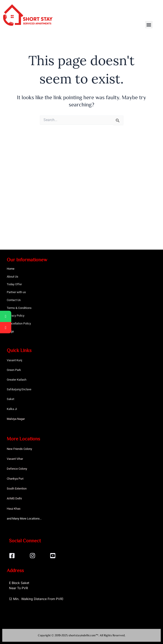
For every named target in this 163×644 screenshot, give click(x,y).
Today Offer (14, 284)
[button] (149, 25)
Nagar (21, 419)
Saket (10, 399)
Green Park (14, 370)
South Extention (17, 489)
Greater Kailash (17, 380)
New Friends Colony (19, 449)
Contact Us (14, 300)
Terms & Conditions (19, 308)
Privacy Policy (16, 316)
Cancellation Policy (19, 323)
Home (11, 269)
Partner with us (16, 292)
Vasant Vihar (15, 459)
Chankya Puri (15, 479)
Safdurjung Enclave (19, 389)
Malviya (12, 419)
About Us (13, 277)
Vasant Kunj (14, 360)
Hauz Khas (14, 509)
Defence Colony (17, 469)
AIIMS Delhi (14, 498)
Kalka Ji (12, 409)
